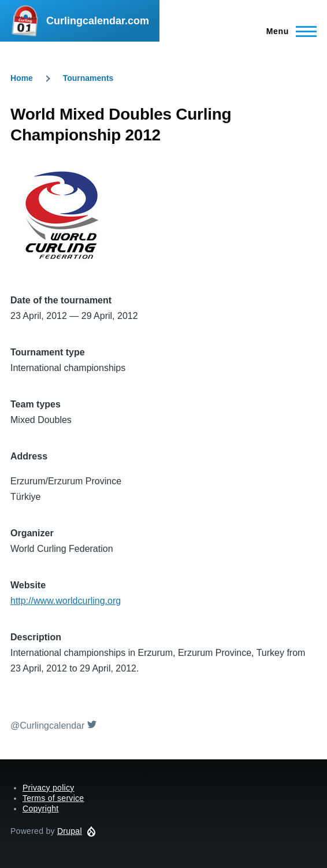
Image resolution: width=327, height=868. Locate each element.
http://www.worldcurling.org (66, 601)
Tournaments (88, 78)
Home (22, 78)
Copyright (40, 808)
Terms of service (53, 798)
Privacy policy (49, 788)
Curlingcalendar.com (98, 21)
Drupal (70, 831)
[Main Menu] (288, 31)
